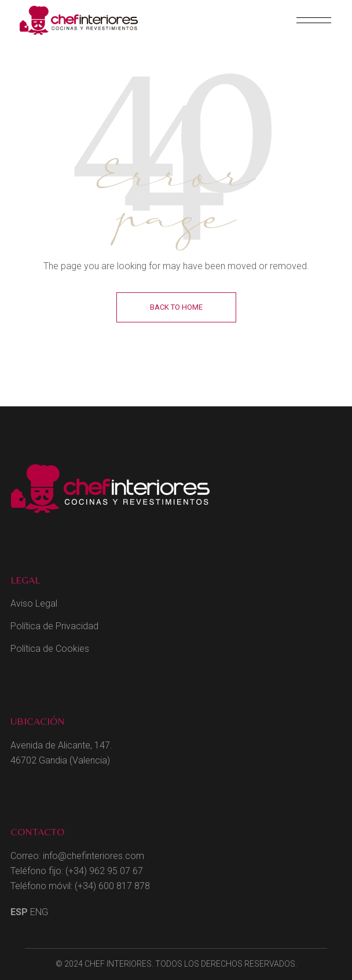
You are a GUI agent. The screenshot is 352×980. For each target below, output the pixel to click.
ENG (39, 912)
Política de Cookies (50, 649)
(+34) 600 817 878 (112, 886)
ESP (19, 912)
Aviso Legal (34, 603)
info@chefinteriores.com (93, 856)
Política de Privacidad (54, 626)
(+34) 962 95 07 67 (104, 871)
